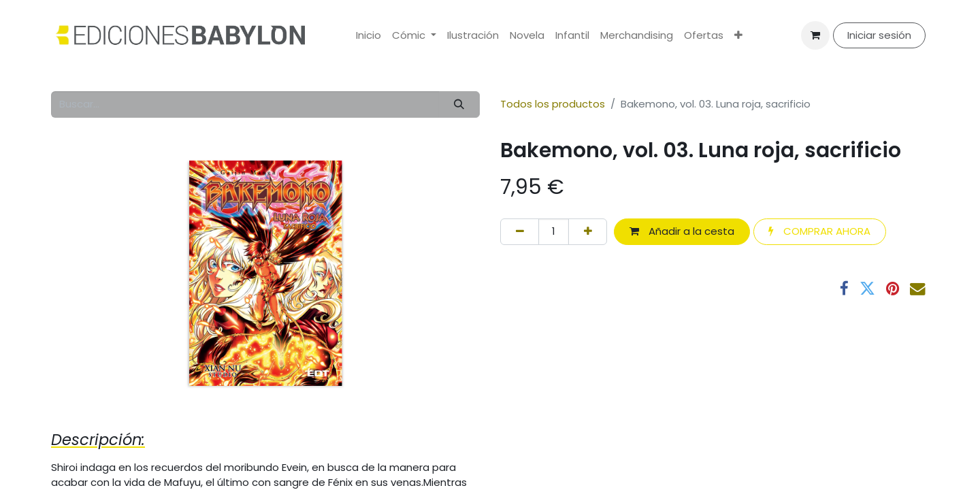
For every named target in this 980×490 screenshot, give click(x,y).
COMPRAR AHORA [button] (819, 231)
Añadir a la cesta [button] (682, 231)
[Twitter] (867, 289)
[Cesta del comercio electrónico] (815, 35)
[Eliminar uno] (520, 232)
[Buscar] (459, 104)
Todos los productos (553, 104)
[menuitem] (369, 36)
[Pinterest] (893, 289)
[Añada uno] (588, 232)
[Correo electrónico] (918, 289)
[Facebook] (844, 289)
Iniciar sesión (879, 35)
